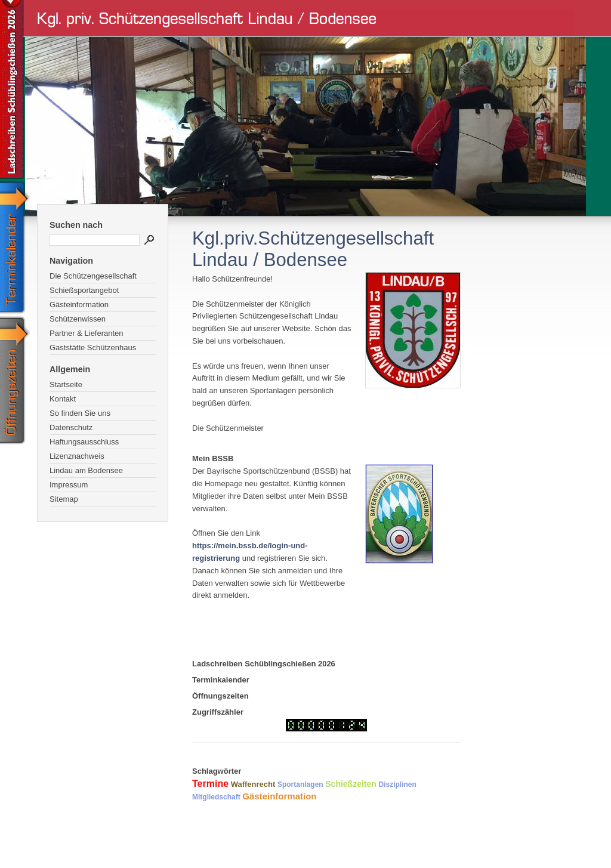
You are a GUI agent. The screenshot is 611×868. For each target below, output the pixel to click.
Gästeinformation (79, 305)
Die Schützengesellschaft (93, 276)
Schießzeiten (351, 784)
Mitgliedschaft (216, 797)
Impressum (69, 485)
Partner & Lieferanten (87, 333)
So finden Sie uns (80, 413)
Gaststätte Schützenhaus (93, 347)
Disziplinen (397, 784)
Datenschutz (71, 427)
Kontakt (63, 399)
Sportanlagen (300, 784)
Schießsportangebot (84, 290)
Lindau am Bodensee (86, 470)
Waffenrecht (253, 784)
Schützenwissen (78, 319)
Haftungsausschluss (84, 442)
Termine (210, 784)
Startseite (66, 384)
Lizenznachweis (77, 456)
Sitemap (64, 499)
